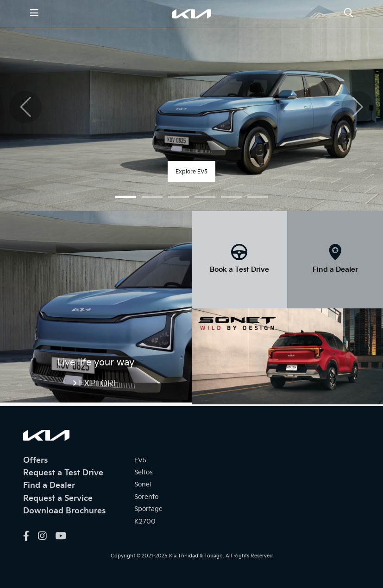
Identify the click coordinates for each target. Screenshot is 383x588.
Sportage (148, 509)
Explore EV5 (191, 172)
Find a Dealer (335, 270)
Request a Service (58, 499)
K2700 (145, 521)
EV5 (140, 460)
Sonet (143, 484)
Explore (99, 384)
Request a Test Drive (63, 473)
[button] (126, 197)
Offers (35, 460)
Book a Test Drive (239, 270)
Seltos (144, 472)
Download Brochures (64, 511)
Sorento (146, 497)
